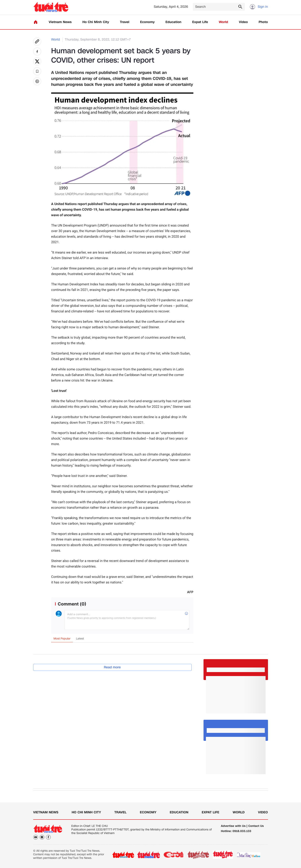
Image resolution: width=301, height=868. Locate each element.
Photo (263, 22)
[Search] (219, 7)
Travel (125, 22)
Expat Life (200, 22)
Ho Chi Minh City (96, 22)
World (224, 22)
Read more (112, 667)
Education (173, 22)
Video (243, 22)
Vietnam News (60, 22)
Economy (147, 22)
